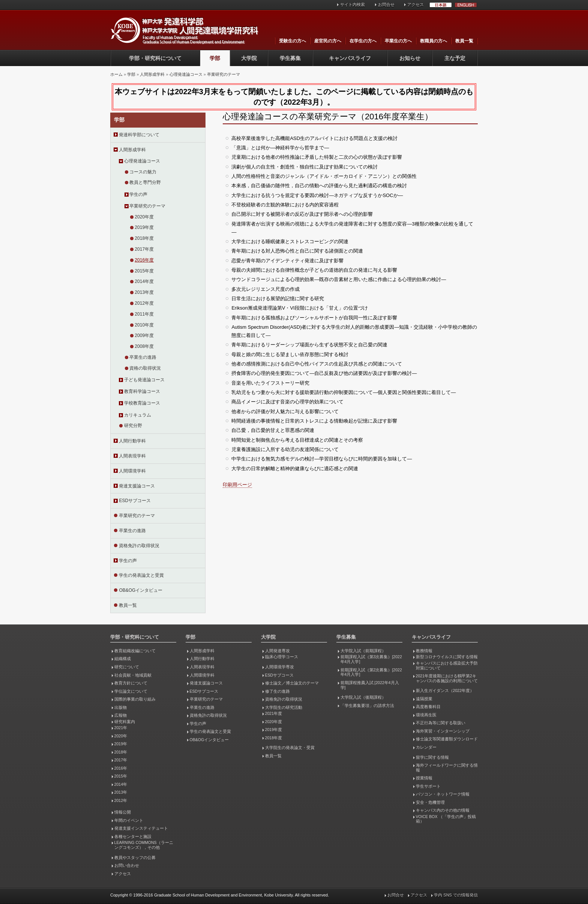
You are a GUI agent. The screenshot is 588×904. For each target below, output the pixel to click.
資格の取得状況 (145, 368)
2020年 (121, 736)
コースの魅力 (143, 172)
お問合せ (386, 5)
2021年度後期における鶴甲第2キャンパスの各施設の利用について (447, 678)
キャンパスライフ (350, 58)
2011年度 (144, 314)
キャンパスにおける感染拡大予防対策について (447, 666)
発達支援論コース (137, 486)
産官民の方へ (328, 41)
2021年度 (274, 713)
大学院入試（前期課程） (363, 651)
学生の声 (138, 194)
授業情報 (424, 778)
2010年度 (144, 325)
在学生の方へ (363, 41)
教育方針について (131, 683)
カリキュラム (138, 415)
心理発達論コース (186, 74)
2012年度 (144, 303)
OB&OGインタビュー (141, 590)
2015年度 (144, 271)
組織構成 (123, 659)
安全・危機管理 (430, 802)
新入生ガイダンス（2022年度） (445, 690)
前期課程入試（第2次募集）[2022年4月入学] (371, 672)
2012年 (121, 800)
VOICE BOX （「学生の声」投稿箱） (446, 819)
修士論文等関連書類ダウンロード (447, 739)
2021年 (121, 728)
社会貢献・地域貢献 (133, 675)
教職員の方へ (433, 41)
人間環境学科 (132, 471)
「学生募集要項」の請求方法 (367, 705)
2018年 (121, 752)
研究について (127, 667)
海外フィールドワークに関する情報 (447, 768)
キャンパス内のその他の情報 (443, 810)
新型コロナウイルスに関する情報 (447, 657)
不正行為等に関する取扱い (441, 723)
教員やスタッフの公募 (135, 857)
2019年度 (144, 227)
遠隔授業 (424, 699)
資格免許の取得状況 (139, 546)
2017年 (121, 760)
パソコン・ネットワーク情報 (443, 794)
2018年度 (144, 238)
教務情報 (424, 651)
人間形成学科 (152, 74)
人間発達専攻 (277, 651)
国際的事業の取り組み (135, 699)
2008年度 (144, 346)
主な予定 (455, 58)
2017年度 (144, 249)
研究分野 (133, 426)
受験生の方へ (292, 41)
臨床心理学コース (282, 657)
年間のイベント (129, 820)
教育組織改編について (135, 651)
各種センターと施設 (133, 836)
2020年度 (144, 217)
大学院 (249, 58)
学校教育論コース (142, 403)
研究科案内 (125, 722)
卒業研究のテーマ (223, 74)
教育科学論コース (142, 391)
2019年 (121, 744)
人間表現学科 (132, 456)
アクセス (415, 5)
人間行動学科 (132, 441)
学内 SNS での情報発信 (456, 895)
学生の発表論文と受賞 (141, 575)
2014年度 (144, 281)
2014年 (121, 784)
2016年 (121, 768)
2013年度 (144, 292)
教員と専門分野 (145, 182)
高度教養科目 (428, 707)
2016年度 (144, 260)
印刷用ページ (237, 485)
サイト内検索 (352, 5)
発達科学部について (139, 135)
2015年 (121, 776)
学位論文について (131, 691)
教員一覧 (464, 41)
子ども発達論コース (144, 380)
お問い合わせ (127, 865)
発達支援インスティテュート (141, 828)
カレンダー (426, 747)
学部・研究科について (155, 58)
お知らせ (410, 58)
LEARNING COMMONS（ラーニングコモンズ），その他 (144, 845)
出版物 (121, 707)
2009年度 (144, 335)
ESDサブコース (135, 501)
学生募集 (290, 58)
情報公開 (123, 812)
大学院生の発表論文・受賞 (290, 748)
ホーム (116, 74)
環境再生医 (426, 715)
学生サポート (428, 786)
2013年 (121, 792)
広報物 (121, 715)
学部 (215, 58)
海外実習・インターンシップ (443, 731)
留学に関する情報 (432, 757)
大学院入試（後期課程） (363, 697)
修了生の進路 (277, 691)
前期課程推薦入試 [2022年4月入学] (370, 685)
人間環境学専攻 (280, 667)
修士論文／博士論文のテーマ (292, 683)
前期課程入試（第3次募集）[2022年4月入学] (371, 659)
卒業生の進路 (143, 357)
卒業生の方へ (398, 41)
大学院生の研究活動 (284, 707)
